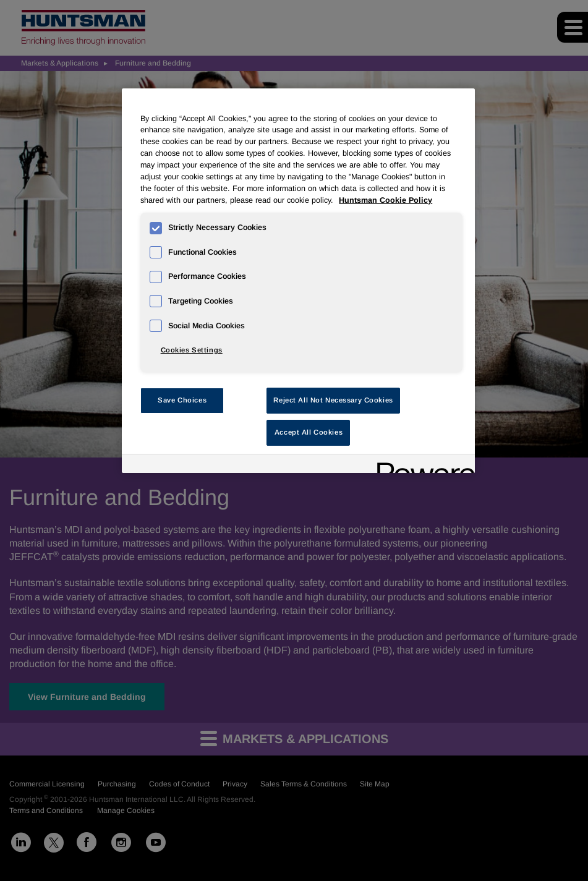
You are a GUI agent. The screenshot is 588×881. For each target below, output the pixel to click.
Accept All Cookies (309, 432)
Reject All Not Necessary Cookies (333, 400)
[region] (298, 281)
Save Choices (182, 400)
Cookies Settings (192, 350)
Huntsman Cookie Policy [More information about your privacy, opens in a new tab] (386, 200)
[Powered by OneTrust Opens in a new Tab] (422, 465)
